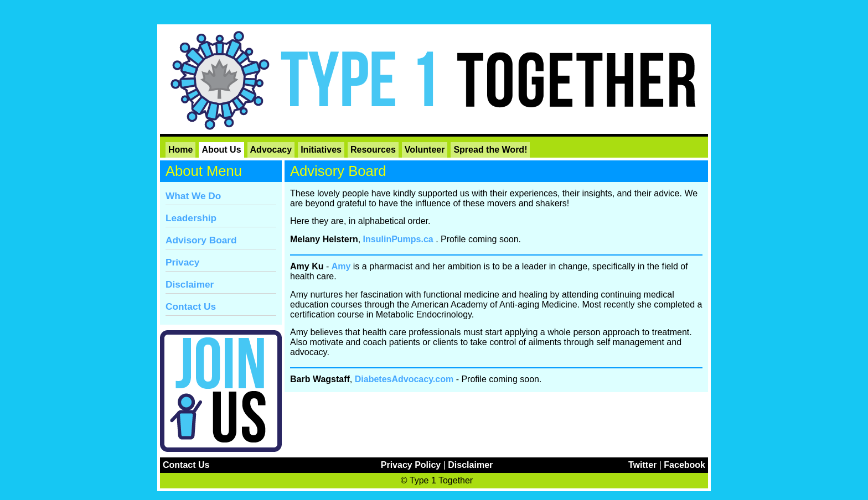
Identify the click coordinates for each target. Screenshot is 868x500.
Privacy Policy (411, 465)
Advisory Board (201, 240)
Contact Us (191, 306)
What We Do (193, 196)
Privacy (182, 262)
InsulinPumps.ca (398, 239)
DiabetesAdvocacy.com (404, 379)
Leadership (191, 218)
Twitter (642, 465)
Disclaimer (190, 284)
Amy (341, 266)
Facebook (684, 465)
